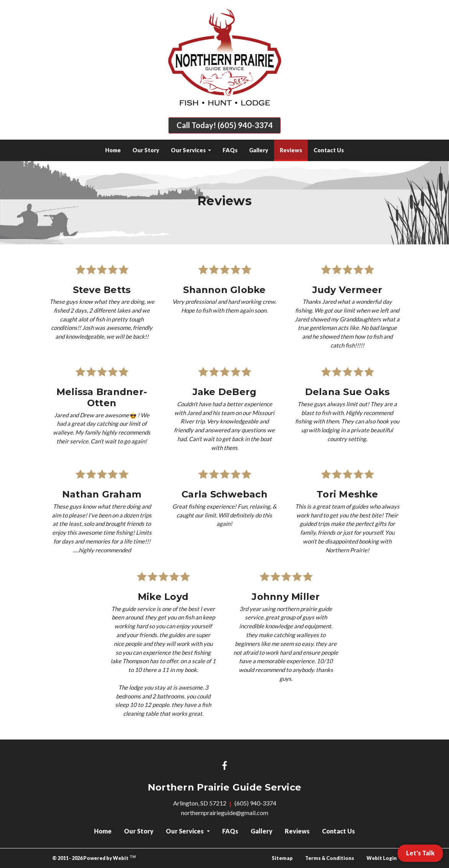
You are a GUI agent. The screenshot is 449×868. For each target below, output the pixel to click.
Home (113, 150)
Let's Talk (420, 853)
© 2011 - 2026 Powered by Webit (94, 858)
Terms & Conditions (330, 858)
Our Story (146, 150)
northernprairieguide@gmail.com (225, 813)
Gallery (259, 150)
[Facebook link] (225, 766)
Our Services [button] (189, 150)
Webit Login (382, 858)
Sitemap (282, 858)
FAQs (230, 150)
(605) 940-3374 (255, 803)
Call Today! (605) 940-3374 (225, 125)
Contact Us (329, 150)
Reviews (294, 148)
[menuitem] (113, 150)
